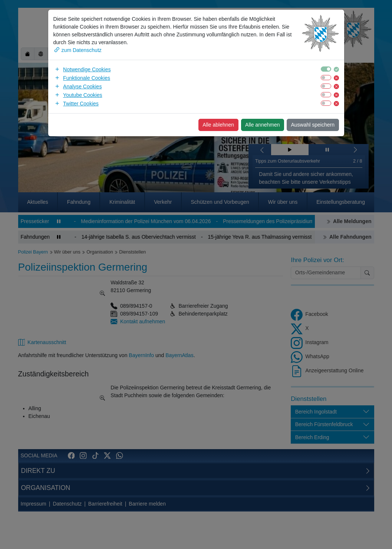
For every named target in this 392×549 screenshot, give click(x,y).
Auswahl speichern (313, 125)
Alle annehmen (262, 125)
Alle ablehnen (218, 125)
